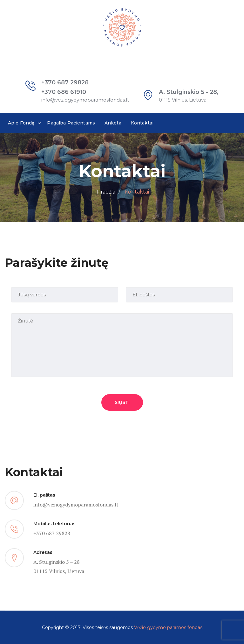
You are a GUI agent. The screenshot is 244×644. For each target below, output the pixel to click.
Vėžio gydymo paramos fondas (168, 627)
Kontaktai (142, 123)
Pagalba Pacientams (71, 123)
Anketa (113, 123)
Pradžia (106, 192)
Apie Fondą (21, 123)
